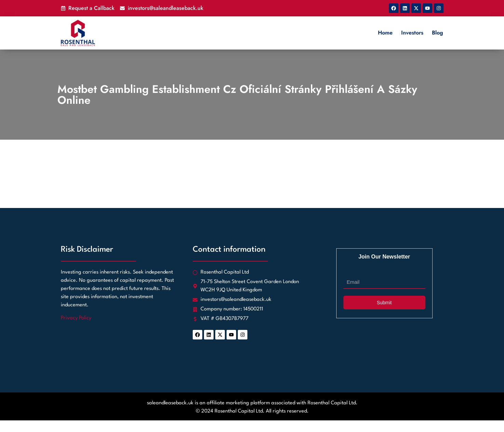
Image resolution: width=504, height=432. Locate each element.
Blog (438, 33)
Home (385, 33)
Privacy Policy (76, 318)
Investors (412, 33)
